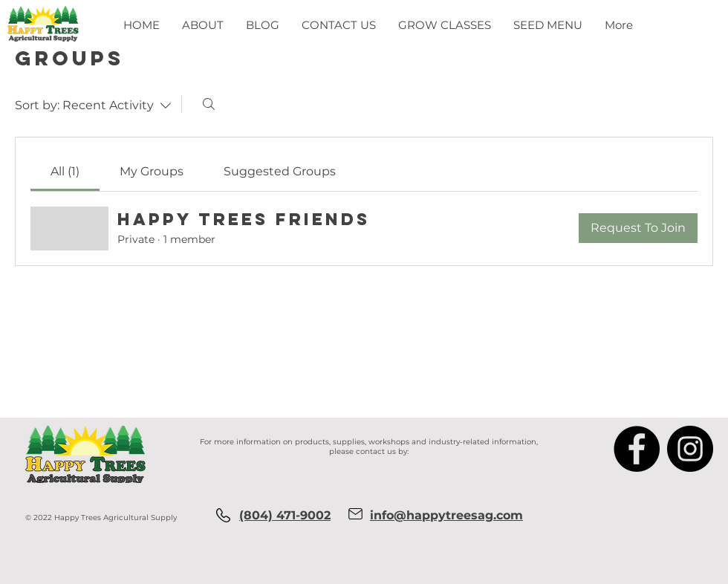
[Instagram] (690, 449)
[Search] (209, 104)
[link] (65, 171)
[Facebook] (637, 449)
